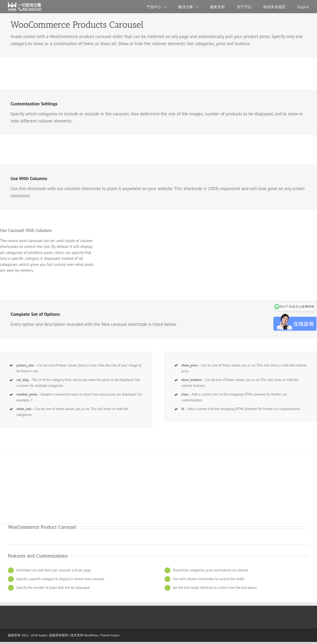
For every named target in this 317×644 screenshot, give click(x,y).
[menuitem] (162, 7)
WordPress (91, 635)
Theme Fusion (110, 635)
